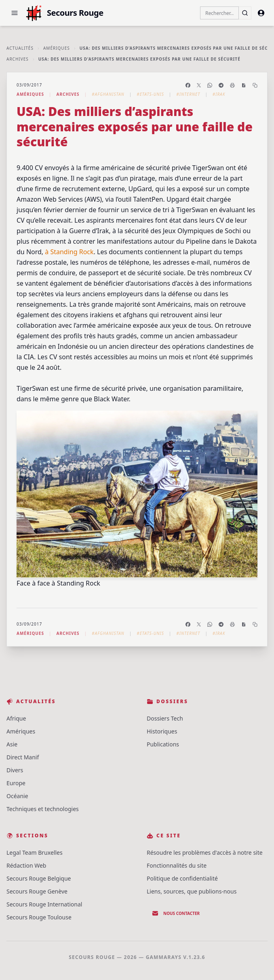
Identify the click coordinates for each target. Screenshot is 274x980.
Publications (163, 744)
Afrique (16, 718)
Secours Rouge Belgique (39, 878)
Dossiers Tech (165, 718)
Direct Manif (23, 757)
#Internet (188, 94)
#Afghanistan (108, 94)
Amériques (57, 48)
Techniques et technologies (43, 809)
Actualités (20, 48)
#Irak (219, 94)
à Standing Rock (69, 252)
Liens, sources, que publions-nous (192, 891)
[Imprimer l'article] (232, 85)
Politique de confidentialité (182, 878)
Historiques (162, 731)
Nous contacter (176, 913)
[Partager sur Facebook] (188, 85)
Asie (12, 744)
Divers (15, 770)
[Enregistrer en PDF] (244, 85)
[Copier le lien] (255, 85)
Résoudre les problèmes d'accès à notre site (205, 852)
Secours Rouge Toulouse (39, 917)
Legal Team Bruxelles (35, 852)
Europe (16, 783)
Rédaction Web (26, 865)
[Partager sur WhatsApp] (210, 85)
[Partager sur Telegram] (221, 85)
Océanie (17, 796)
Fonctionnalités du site (177, 865)
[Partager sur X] (199, 85)
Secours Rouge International (44, 904)
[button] (15, 13)
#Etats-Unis (150, 94)
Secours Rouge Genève (37, 891)
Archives (18, 59)
